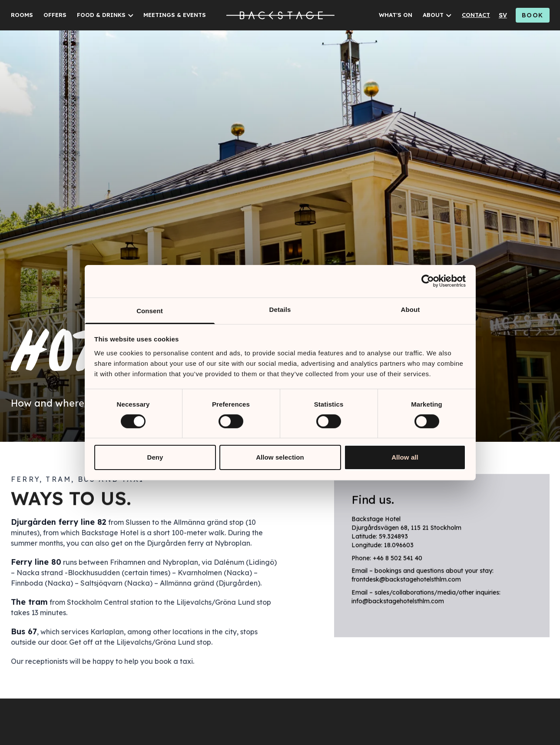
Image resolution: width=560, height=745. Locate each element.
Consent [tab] (150, 310)
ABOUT (433, 15)
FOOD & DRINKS (101, 15)
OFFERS (55, 15)
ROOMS (22, 15)
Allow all (405, 457)
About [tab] (411, 309)
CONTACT (476, 15)
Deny (155, 457)
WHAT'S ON (396, 15)
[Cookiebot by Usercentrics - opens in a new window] (428, 281)
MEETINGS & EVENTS (175, 15)
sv (503, 15)
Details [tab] (280, 309)
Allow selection (280, 457)
